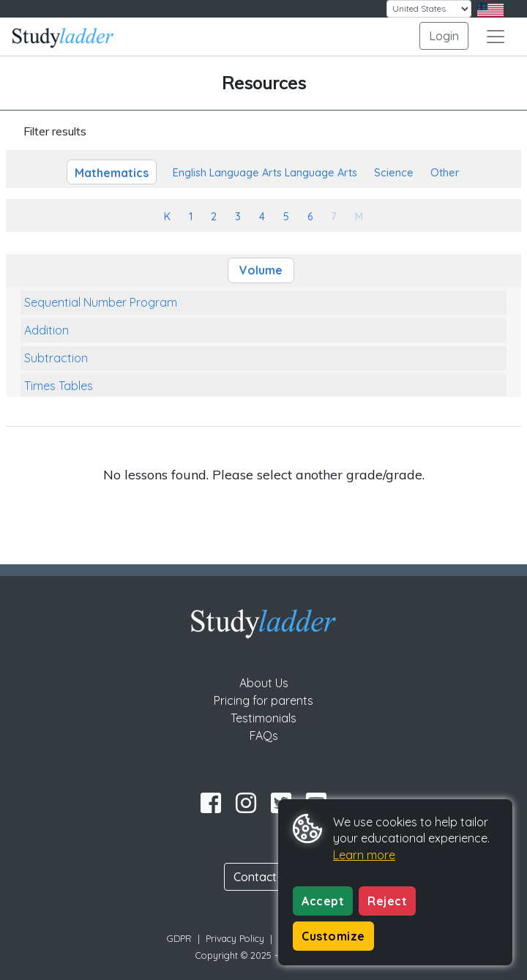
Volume (261, 270)
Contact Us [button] (263, 877)
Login (444, 36)
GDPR (179, 938)
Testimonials (263, 718)
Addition (46, 330)
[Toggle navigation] (496, 37)
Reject (387, 901)
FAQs (264, 736)
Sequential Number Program (101, 302)
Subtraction (56, 358)
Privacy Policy (235, 938)
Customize (333, 936)
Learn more (364, 855)
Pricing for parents (263, 700)
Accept (323, 901)
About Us (264, 683)
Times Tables (59, 386)
